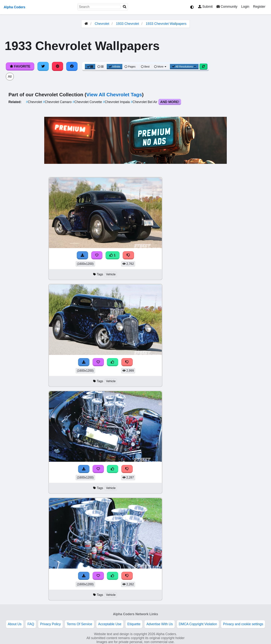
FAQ (31, 624)
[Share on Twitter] (43, 66)
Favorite (20, 66)
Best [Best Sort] (145, 67)
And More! (170, 102)
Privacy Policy (50, 624)
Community (227, 7)
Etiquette (134, 624)
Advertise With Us (160, 624)
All (10, 77)
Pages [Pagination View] (130, 67)
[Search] (125, 7)
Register (259, 7)
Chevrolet (102, 24)
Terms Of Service (80, 624)
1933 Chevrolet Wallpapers (166, 24)
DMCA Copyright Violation (198, 624)
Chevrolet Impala (117, 102)
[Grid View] (90, 67)
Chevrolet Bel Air (144, 102)
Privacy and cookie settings (243, 624)
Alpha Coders (14, 7)
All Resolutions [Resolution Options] (184, 67)
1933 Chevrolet (127, 24)
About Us (15, 624)
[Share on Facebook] (72, 66)
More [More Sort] (161, 67)
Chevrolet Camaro (58, 102)
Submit (205, 7)
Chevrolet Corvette (88, 102)
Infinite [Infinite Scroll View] (115, 67)
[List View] (100, 67)
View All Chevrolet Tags (114, 95)
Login (245, 7)
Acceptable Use (110, 624)
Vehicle (111, 274)
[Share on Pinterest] (58, 66)
